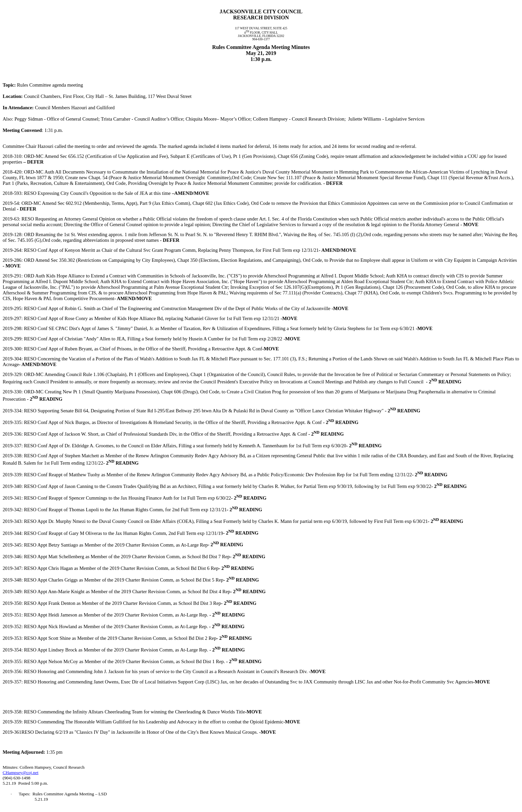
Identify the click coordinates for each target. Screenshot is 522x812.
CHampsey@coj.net (20, 773)
